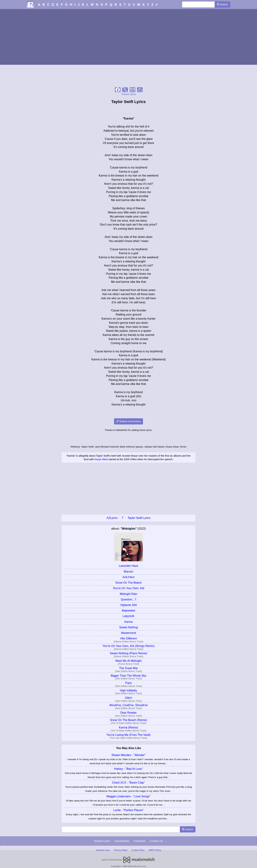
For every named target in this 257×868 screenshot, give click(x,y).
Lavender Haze (129, 566)
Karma (128, 622)
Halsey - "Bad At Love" (129, 769)
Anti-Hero (128, 577)
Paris (128, 683)
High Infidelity (128, 690)
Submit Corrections (129, 421)
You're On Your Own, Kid (128, 588)
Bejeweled (128, 611)
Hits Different (128, 638)
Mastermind (128, 633)
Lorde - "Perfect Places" (128, 810)
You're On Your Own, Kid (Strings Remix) (129, 646)
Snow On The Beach (128, 583)
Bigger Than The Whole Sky (128, 676)
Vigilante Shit (128, 605)
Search (222, 4)
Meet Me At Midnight (128, 661)
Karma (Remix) (128, 728)
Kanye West (101, 459)
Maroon (128, 572)
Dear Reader (128, 713)
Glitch (129, 698)
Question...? (128, 599)
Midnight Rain (128, 594)
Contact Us (156, 841)
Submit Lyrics (102, 841)
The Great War (128, 668)
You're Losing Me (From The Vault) (128, 735)
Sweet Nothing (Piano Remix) (128, 653)
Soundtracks (122, 841)
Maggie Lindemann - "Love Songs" (128, 796)
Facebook (139, 841)
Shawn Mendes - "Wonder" (128, 755)
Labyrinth (128, 616)
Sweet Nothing (128, 627)
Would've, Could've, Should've (128, 705)
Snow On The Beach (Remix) (128, 720)
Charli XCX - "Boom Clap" (128, 783)
